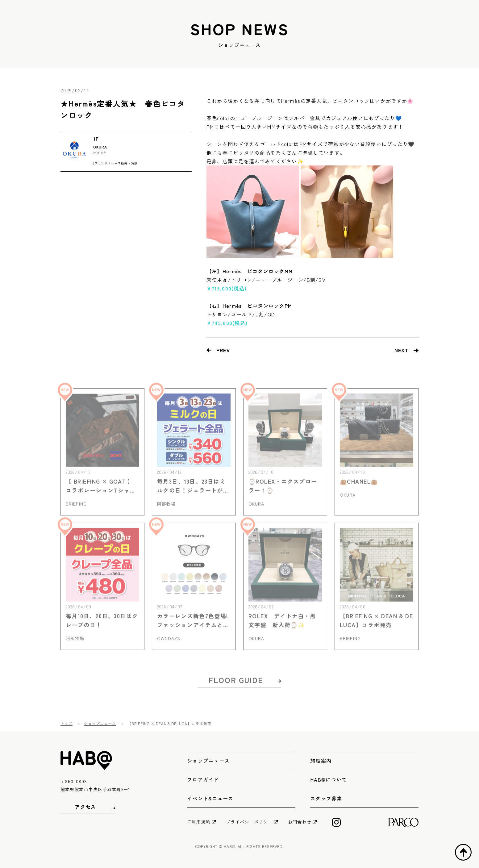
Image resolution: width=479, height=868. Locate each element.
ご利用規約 (199, 822)
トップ (67, 723)
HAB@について (329, 779)
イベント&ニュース (210, 798)
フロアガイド (203, 779)
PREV (223, 350)
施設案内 (321, 761)
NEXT (402, 350)
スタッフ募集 (326, 798)
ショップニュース (100, 723)
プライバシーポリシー (249, 822)
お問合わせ (300, 822)
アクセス (85, 807)
